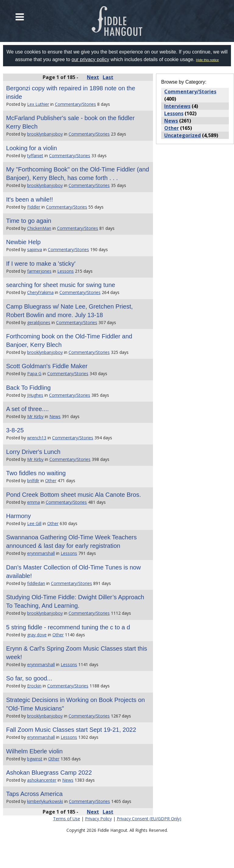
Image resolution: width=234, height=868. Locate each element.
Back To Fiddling (28, 388)
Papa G (34, 373)
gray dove (37, 635)
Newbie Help (23, 242)
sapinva (35, 249)
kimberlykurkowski (45, 801)
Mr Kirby (35, 416)
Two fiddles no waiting (36, 473)
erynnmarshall (41, 553)
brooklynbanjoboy (45, 134)
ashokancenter (42, 780)
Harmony (18, 516)
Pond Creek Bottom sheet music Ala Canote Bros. (73, 495)
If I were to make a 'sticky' (41, 264)
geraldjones (39, 322)
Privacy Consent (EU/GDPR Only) (149, 819)
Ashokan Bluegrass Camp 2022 (49, 773)
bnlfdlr (33, 481)
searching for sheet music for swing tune (61, 285)
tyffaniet (35, 156)
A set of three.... (27, 409)
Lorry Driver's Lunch (33, 452)
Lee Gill (34, 523)
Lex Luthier (38, 104)
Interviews (177, 106)
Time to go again (29, 221)
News (55, 416)
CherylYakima (40, 292)
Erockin (34, 686)
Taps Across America (34, 794)
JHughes (35, 395)
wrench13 (37, 438)
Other (51, 481)
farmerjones (39, 271)
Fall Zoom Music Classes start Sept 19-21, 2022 (71, 730)
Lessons (66, 271)
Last (108, 77)
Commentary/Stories (75, 104)
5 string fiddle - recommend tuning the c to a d (68, 627)
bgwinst (35, 759)
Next (93, 77)
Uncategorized (183, 135)
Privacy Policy (98, 819)
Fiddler (34, 207)
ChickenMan (39, 228)
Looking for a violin (32, 148)
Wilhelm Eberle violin (34, 751)
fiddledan (36, 583)
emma (34, 502)
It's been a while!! (30, 199)
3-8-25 (15, 430)
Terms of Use (67, 819)
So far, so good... (29, 678)
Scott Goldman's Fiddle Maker (47, 366)
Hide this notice (207, 60)
